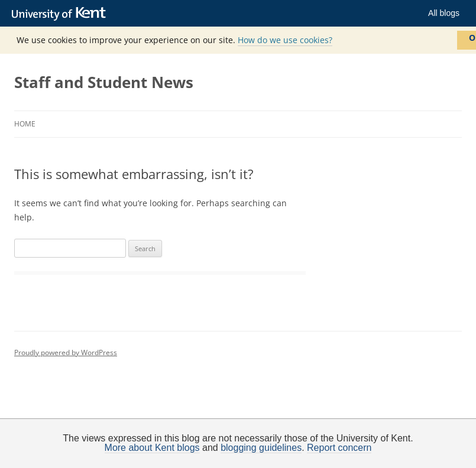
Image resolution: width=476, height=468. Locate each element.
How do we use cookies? (285, 40)
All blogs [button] (444, 13)
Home (25, 124)
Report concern (339, 448)
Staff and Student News (104, 82)
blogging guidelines (261, 448)
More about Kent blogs (152, 448)
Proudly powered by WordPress (66, 352)
